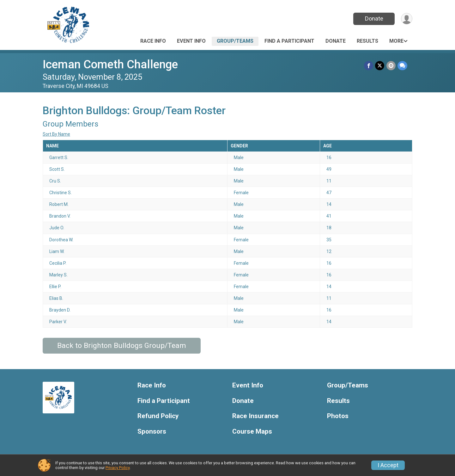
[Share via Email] (391, 66)
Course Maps (252, 432)
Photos (338, 416)
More (396, 41)
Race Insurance (255, 416)
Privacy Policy (118, 468)
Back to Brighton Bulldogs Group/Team (122, 346)
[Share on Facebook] (369, 66)
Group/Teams (235, 41)
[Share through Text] (402, 66)
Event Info (191, 41)
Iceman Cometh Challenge (110, 64)
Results (367, 41)
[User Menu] (406, 19)
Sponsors (152, 432)
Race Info (153, 41)
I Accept (388, 465)
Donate (374, 19)
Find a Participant (289, 41)
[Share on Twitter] (380, 66)
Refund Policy (158, 416)
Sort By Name (56, 134)
